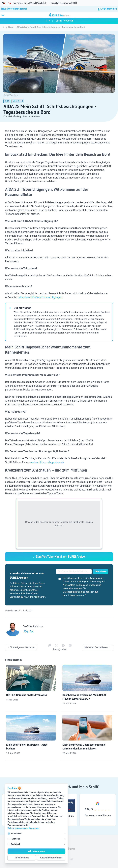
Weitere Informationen (18, 828)
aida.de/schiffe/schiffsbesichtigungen (40, 297)
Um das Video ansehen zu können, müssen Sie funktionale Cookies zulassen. (59, 524)
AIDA (7, 101)
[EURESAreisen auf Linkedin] (72, 859)
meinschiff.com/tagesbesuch (47, 462)
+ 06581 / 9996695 (59, 21)
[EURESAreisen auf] (56, 645)
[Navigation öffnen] (3, 15)
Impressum (34, 828)
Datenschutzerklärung (74, 592)
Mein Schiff (18, 101)
